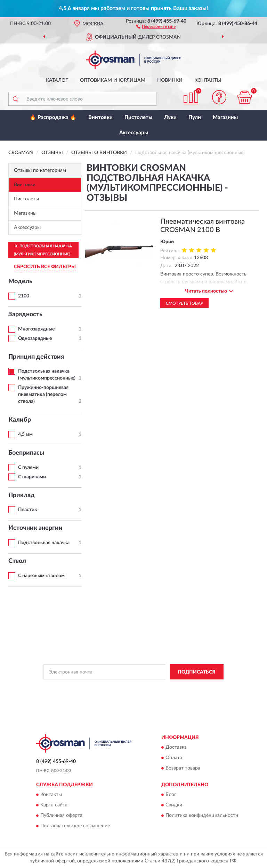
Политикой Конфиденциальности (168, 687)
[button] (156, 26)
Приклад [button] (22, 495)
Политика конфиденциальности (202, 816)
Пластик (28, 510)
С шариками (32, 477)
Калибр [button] (20, 420)
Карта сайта (54, 805)
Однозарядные (35, 339)
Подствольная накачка (44, 543)
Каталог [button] (57, 80)
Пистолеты (138, 117)
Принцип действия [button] (36, 357)
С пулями (28, 468)
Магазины (225, 117)
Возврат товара (183, 769)
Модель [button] (20, 281)
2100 (24, 296)
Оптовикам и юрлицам (113, 80)
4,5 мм (25, 435)
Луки (170, 117)
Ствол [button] (17, 561)
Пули (195, 117)
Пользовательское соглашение (75, 826)
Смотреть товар (184, 303)
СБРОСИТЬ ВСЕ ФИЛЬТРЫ (45, 267)
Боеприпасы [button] (26, 453)
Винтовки (100, 117)
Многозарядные (36, 329)
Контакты (208, 80)
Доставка (176, 748)
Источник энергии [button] (35, 528)
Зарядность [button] (25, 314)
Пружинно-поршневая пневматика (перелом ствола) (43, 395)
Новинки (170, 80)
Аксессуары (134, 133)
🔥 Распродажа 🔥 (53, 117)
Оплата (174, 758)
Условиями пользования (124, 694)
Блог (171, 795)
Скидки (174, 805)
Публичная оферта (61, 816)
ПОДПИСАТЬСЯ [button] (197, 672)
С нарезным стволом (41, 576)
